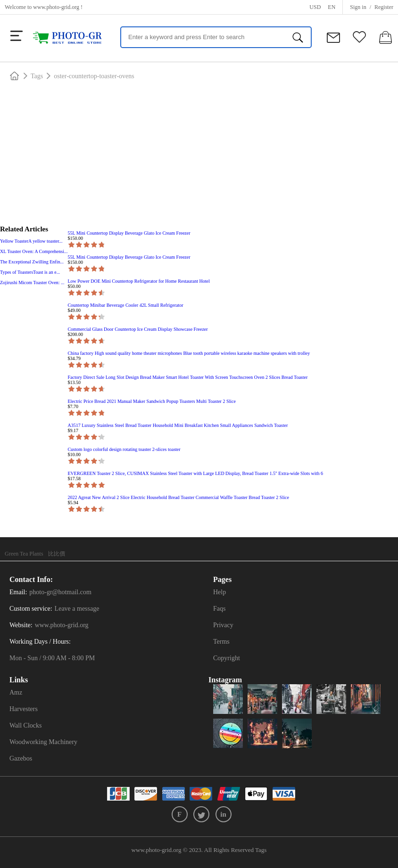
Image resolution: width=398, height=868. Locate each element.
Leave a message (77, 609)
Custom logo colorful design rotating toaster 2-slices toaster (124, 449)
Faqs (219, 609)
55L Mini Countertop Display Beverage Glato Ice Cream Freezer (129, 233)
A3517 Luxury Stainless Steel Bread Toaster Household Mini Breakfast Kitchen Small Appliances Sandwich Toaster (178, 425)
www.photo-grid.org (56, 7)
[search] (298, 37)
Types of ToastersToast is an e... (30, 272)
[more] (17, 36)
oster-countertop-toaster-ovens (94, 76)
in (223, 814)
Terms (221, 642)
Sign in (358, 7)
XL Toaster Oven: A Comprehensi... (34, 251)
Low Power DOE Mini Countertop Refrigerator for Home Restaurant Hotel (138, 281)
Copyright (227, 658)
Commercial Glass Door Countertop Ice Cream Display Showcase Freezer (137, 329)
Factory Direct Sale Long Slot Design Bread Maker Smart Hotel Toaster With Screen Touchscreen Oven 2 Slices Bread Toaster (187, 377)
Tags (37, 76)
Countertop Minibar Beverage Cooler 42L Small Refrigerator (125, 305)
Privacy (223, 625)
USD (315, 7)
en (332, 7)
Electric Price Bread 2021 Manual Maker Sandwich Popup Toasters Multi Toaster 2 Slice (151, 401)
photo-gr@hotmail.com (60, 592)
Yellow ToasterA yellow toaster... (31, 241)
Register (384, 7)
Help (220, 592)
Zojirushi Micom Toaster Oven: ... (32, 283)
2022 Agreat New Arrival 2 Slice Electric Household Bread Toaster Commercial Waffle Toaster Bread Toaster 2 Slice (178, 497)
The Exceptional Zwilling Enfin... (32, 262)
